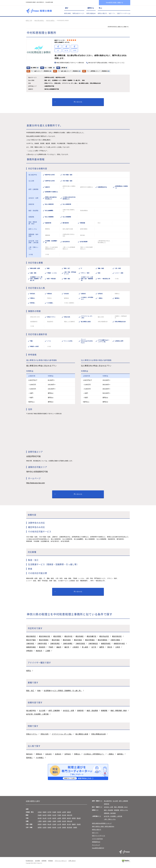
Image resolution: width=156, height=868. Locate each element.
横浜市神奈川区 (45, 636)
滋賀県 (45, 821)
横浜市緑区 (67, 640)
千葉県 (59, 815)
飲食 (39, 691)
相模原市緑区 (106, 644)
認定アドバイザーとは (124, 13)
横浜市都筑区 (103, 640)
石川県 (49, 818)
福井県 (54, 818)
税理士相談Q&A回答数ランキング (102, 823)
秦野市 (102, 647)
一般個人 (111, 754)
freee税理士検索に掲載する (115, 3)
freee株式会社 (29, 861)
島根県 (45, 824)
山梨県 (59, 818)
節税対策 (80, 711)
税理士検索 (67, 13)
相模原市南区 (31, 647)
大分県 (59, 827)
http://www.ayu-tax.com (36, 483)
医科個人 (29, 758)
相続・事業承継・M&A (119, 711)
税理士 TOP (29, 21)
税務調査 (104, 711)
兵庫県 (59, 821)
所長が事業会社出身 (98, 734)
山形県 (64, 812)
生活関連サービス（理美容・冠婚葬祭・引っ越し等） (63, 691)
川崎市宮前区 (80, 644)
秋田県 (59, 812)
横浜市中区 (68, 636)
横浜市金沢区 (104, 636)
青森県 (45, 812)
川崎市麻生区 (93, 644)
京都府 (49, 821)
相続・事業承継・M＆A (121, 807)
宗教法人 (77, 754)
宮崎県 (64, 827)
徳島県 (64, 824)
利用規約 (51, 861)
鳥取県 (40, 824)
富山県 (45, 818)
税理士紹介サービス (78, 13)
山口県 (59, 824)
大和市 (118, 647)
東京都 (64, 815)
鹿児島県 (70, 827)
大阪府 (54, 821)
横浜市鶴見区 (31, 636)
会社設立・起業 (68, 711)
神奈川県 (70, 815)
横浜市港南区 (44, 640)
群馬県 (49, 815)
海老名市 (39, 651)
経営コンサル (124, 810)
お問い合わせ (72, 861)
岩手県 (49, 812)
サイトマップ (96, 845)
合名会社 (49, 754)
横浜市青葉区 (90, 640)
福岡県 (40, 827)
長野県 (64, 818)
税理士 (29, 671)
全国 (27, 809)
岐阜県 (69, 818)
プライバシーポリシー (61, 861)
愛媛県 (74, 824)
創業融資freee (96, 842)
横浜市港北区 (117, 636)
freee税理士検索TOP (98, 848)
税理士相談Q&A (91, 13)
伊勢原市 (29, 651)
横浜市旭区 (56, 640)
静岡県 (74, 818)
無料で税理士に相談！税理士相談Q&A (103, 826)
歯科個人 (120, 754)
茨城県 (40, 815)
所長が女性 (45, 734)
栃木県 (45, 815)
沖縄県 (75, 827)
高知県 (79, 824)
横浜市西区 (57, 636)
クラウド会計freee (97, 839)
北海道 (40, 812)
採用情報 (44, 861)
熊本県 (54, 827)
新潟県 (40, 818)
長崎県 (49, 827)
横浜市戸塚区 (31, 640)
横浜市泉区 (78, 640)
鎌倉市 (59, 647)
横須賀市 (42, 647)
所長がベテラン (32, 734)
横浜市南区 (80, 636)
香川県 (69, 824)
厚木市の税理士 (50, 21)
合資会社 (58, 754)
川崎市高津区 (55, 644)
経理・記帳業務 (54, 711)
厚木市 (110, 647)
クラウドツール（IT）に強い (62, 734)
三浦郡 (48, 651)
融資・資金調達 (92, 711)
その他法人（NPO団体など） (94, 754)
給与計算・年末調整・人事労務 (37, 714)
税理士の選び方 (102, 13)
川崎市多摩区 (68, 644)
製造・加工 (30, 691)
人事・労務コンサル (110, 819)
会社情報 (37, 861)
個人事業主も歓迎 (82, 734)
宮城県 (54, 812)
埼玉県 (54, 815)
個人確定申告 (31, 711)
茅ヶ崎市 (85, 647)
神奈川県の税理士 (39, 21)
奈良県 (64, 821)
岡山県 (49, 824)
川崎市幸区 (30, 644)
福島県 (69, 812)
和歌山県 (70, 821)
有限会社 (39, 754)
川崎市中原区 (42, 644)
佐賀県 (45, 827)
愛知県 (79, 818)
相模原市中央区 (119, 644)
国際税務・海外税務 (110, 813)
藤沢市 (67, 647)
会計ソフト (112, 13)
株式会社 (29, 754)
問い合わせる (78, 102)
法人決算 (42, 711)
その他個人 (40, 758)
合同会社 (68, 754)
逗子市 (94, 647)
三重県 (40, 821)
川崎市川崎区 (115, 640)
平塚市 (51, 647)
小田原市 (76, 647)
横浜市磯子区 (92, 636)
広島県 (54, 824)
